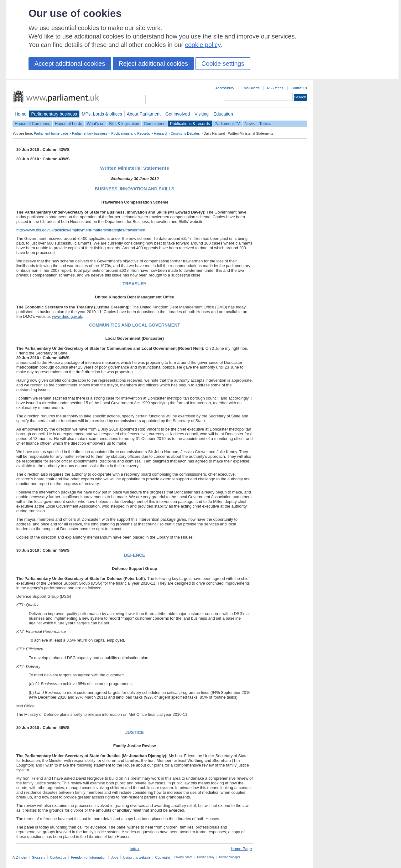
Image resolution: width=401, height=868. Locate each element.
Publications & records (190, 124)
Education (223, 114)
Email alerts (250, 88)
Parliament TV (227, 124)
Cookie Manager (230, 857)
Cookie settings (223, 64)
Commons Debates (185, 133)
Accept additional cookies (70, 64)
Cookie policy (206, 857)
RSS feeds (275, 88)
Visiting (202, 114)
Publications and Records (130, 133)
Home (21, 114)
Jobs (115, 857)
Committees (154, 124)
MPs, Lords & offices (102, 114)
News (250, 124)
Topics (265, 124)
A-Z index (20, 857)
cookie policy (203, 45)
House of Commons (32, 124)
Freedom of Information (89, 857)
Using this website (137, 857)
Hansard (160, 133)
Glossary (39, 857)
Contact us (299, 88)
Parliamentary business (54, 114)
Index (135, 849)
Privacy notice (183, 857)
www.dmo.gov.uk (67, 316)
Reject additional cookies (153, 64)
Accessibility (225, 88)
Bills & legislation (124, 124)
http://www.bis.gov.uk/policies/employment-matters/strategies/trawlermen (81, 230)
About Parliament (144, 114)
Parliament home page (51, 133)
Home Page (241, 849)
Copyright (162, 857)
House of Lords (68, 124)
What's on (96, 124)
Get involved (178, 114)
